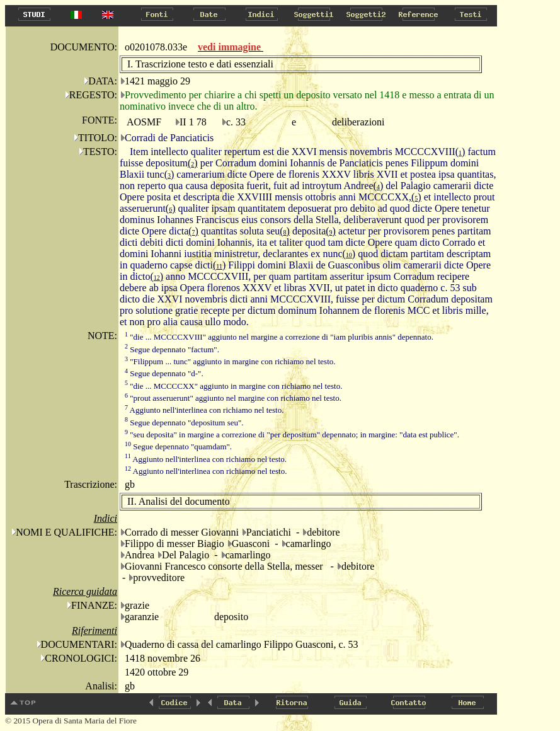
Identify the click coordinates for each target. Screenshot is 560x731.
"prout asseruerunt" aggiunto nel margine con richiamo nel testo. (233, 398)
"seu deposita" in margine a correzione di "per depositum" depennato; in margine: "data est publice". (292, 435)
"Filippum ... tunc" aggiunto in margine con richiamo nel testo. (230, 361)
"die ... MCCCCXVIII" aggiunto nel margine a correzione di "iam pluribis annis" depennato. (279, 337)
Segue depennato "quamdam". (178, 446)
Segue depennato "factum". (172, 349)
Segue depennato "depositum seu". (184, 423)
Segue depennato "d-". (164, 373)
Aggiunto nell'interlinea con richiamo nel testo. (204, 410)
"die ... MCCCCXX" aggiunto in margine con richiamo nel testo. (233, 386)
